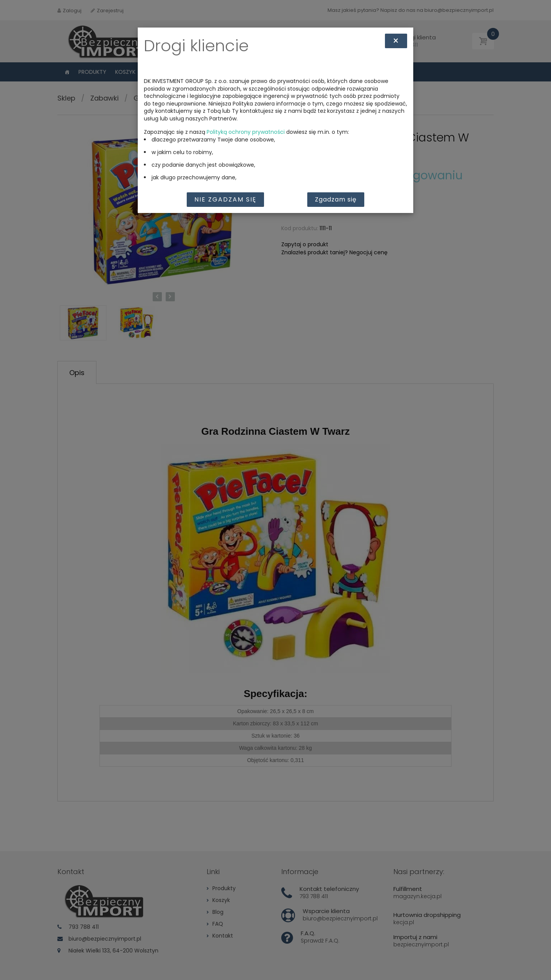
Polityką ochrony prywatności (246, 132)
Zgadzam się (336, 199)
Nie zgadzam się (225, 199)
